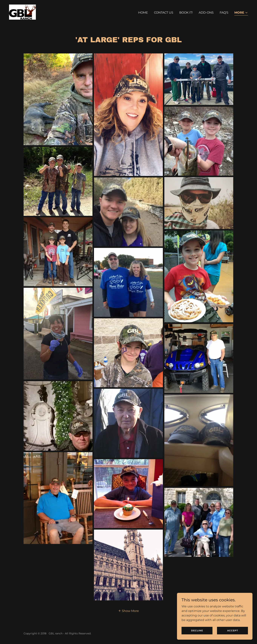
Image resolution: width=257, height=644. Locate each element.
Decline (197, 631)
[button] (241, 13)
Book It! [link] (186, 13)
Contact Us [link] (164, 13)
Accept (233, 631)
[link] (22, 12)
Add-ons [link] (206, 13)
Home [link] (143, 13)
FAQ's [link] (224, 13)
